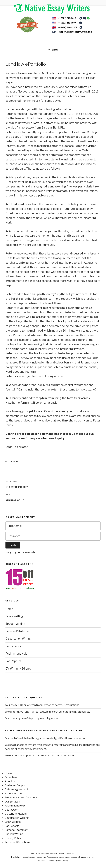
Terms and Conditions (17, 842)
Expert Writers (14, 794)
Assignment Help (16, 654)
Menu (53, 50)
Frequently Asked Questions (21, 798)
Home (9, 609)
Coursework (13, 646)
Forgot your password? (20, 552)
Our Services (12, 802)
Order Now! (11, 777)
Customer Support (16, 785)
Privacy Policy (13, 838)
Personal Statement (18, 631)
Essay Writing (14, 616)
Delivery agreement (17, 789)
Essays (14, 462)
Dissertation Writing (18, 639)
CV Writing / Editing (18, 669)
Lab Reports (13, 661)
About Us (10, 781)
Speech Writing (15, 624)
